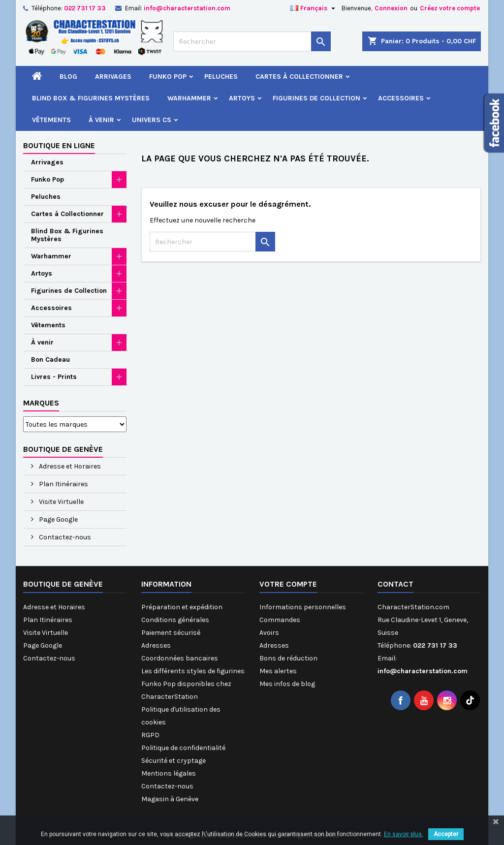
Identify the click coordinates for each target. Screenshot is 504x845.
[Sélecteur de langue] (314, 8)
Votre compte (288, 584)
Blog (68, 77)
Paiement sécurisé (171, 633)
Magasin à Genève (170, 799)
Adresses (156, 645)
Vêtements (51, 120)
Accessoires (401, 98)
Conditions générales (175, 620)
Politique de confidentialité (183, 748)
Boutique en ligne (59, 145)
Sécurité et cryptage (173, 761)
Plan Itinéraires (63, 484)
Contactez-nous (64, 537)
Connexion (391, 8)
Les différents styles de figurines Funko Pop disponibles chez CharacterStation (193, 684)
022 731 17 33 (85, 8)
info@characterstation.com (187, 8)
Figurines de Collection (316, 98)
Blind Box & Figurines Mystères (91, 98)
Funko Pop (168, 77)
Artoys (242, 98)
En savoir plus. (404, 834)
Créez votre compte (450, 8)
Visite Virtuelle (61, 502)
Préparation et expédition (182, 607)
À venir (101, 120)
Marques (41, 403)
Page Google (58, 519)
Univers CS (152, 120)
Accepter (446, 834)
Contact (395, 584)
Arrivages (113, 77)
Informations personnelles (303, 607)
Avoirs (269, 633)
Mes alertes (278, 671)
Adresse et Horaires (69, 466)
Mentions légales (169, 773)
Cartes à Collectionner (299, 77)
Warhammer (189, 98)
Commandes (280, 620)
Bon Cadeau (50, 360)
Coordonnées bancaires (180, 658)
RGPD (150, 735)
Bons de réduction (288, 658)
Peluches (221, 77)
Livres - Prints (54, 377)
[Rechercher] (252, 41)
